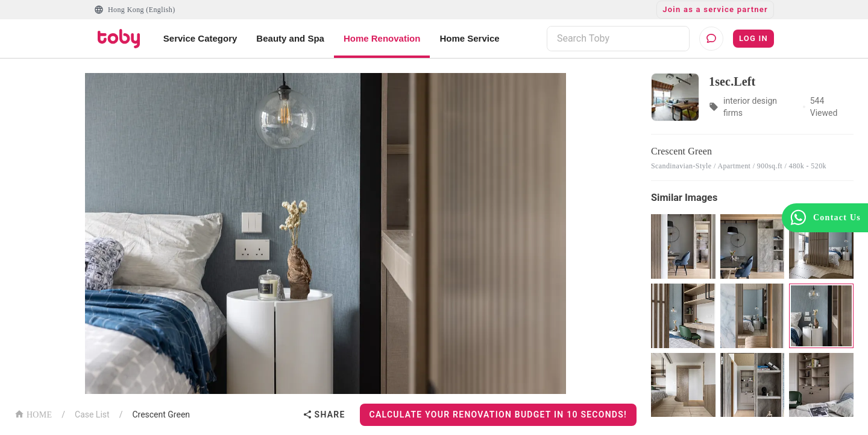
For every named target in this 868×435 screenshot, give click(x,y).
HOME (33, 414)
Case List (92, 414)
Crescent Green (161, 414)
